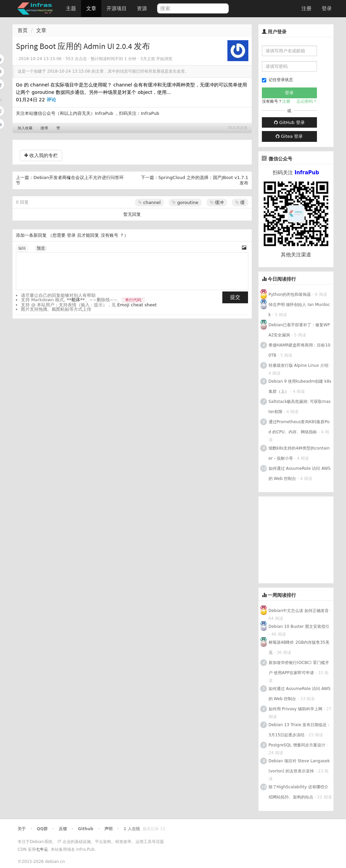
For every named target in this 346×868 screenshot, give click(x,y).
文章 (91, 8)
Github (86, 829)
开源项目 (117, 8)
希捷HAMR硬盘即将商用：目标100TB (300, 350)
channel (150, 202)
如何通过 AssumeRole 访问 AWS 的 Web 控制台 (300, 474)
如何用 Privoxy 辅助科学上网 (295, 709)
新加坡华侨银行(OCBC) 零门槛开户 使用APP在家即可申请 (299, 668)
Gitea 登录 (289, 136)
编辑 (22, 248)
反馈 (63, 829)
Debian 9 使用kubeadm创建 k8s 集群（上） (300, 386)
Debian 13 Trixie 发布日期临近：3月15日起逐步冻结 (300, 730)
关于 (22, 829)
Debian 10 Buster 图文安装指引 (299, 627)
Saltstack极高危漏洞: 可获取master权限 (300, 407)
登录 (327, 8)
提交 (235, 297)
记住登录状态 (277, 80)
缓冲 (217, 202)
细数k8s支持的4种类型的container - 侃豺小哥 (299, 453)
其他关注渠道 (296, 255)
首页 (23, 30)
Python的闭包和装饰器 (290, 295)
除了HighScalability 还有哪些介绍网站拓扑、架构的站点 (299, 792)
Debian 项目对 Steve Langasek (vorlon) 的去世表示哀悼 (299, 766)
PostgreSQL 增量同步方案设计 (297, 745)
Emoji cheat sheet (137, 305)
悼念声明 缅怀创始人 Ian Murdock (299, 310)
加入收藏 (25, 128)
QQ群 (42, 829)
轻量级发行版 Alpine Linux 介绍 (299, 365)
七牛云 (42, 849)
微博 (44, 128)
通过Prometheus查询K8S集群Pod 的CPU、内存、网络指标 (299, 427)
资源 (142, 8)
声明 (108, 829)
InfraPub (150, 113)
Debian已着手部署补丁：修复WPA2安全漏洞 (299, 330)
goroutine (185, 202)
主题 (71, 8)
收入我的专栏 (41, 155)
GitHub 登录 (289, 122)
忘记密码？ (307, 101)
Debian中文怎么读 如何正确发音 (299, 611)
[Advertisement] (302, 539)
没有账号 (109, 235)
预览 (41, 248)
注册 (306, 8)
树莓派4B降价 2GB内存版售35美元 (299, 647)
